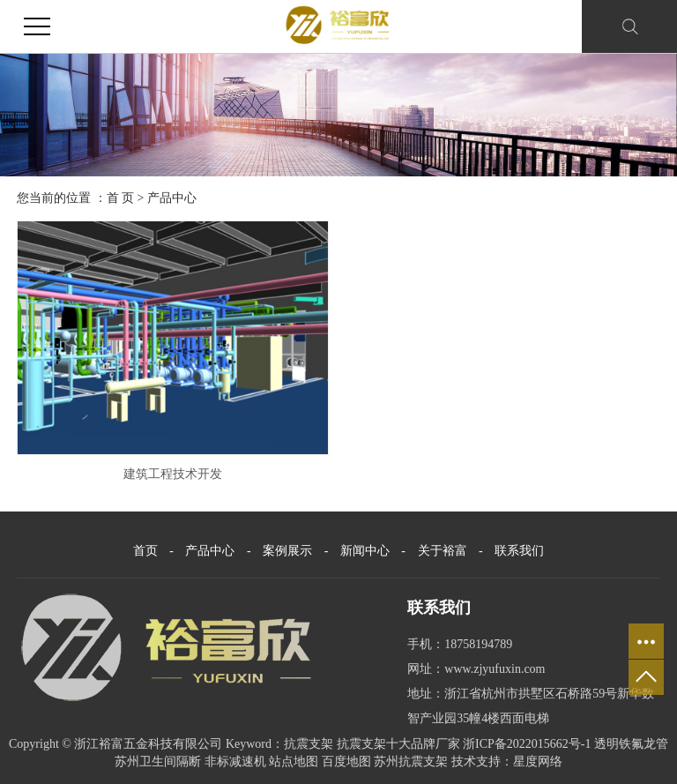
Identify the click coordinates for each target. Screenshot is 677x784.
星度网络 (538, 762)
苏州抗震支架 (411, 762)
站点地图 (294, 762)
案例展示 (289, 551)
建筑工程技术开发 (173, 474)
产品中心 (172, 198)
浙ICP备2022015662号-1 (527, 744)
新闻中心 (367, 551)
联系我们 (519, 551)
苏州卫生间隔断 (158, 762)
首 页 (121, 198)
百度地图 (346, 762)
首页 (145, 551)
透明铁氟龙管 (631, 744)
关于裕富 (444, 551)
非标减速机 (235, 762)
